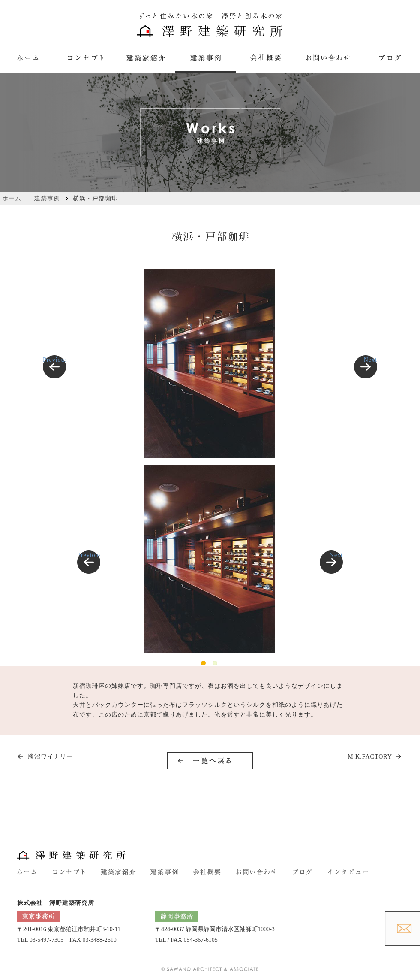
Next (370, 360)
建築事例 (47, 198)
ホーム (12, 198)
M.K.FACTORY (370, 757)
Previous (54, 360)
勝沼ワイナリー (50, 757)
